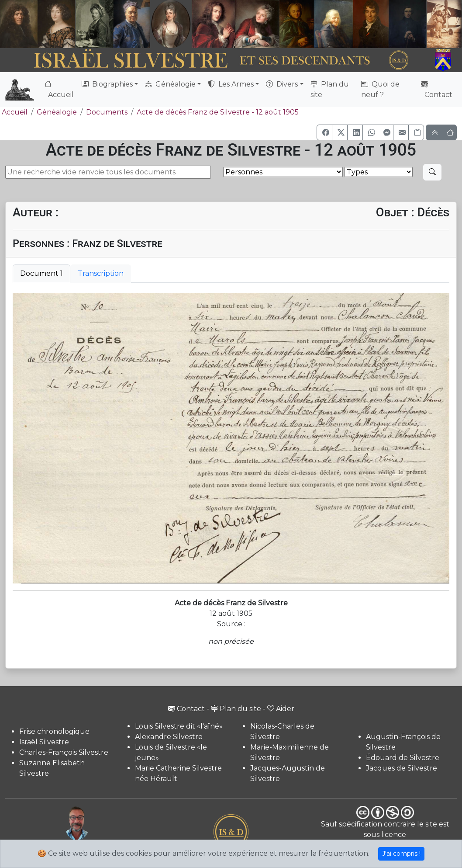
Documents (107, 112)
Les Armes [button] (231, 84)
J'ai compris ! (401, 854)
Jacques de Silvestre (402, 768)
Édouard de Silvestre (403, 758)
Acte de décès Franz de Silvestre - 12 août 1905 (218, 112)
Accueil (59, 89)
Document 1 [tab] (41, 273)
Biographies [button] (107, 84)
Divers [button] (282, 84)
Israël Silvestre (44, 742)
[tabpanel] (231, 438)
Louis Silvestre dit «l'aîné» (179, 726)
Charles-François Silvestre (64, 752)
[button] (324, 132)
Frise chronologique (54, 731)
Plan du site (330, 89)
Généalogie (57, 112)
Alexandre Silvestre (169, 737)
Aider (281, 709)
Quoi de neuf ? (380, 89)
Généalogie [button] (170, 84)
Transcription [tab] (101, 273)
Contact (437, 89)
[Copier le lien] (416, 132)
